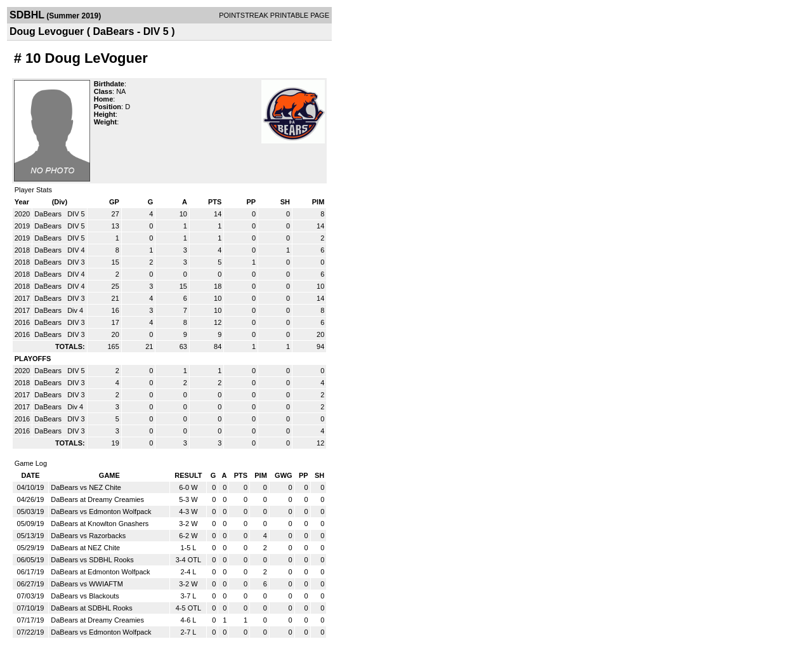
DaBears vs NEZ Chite (86, 487)
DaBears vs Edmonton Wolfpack (101, 511)
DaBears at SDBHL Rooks (92, 608)
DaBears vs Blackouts (85, 596)
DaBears (49, 214)
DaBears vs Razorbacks (88, 536)
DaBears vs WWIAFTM (87, 584)
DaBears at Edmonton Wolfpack (100, 572)
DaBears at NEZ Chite (85, 548)
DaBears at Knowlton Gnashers (100, 524)
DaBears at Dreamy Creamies (97, 499)
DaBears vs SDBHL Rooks (92, 560)
